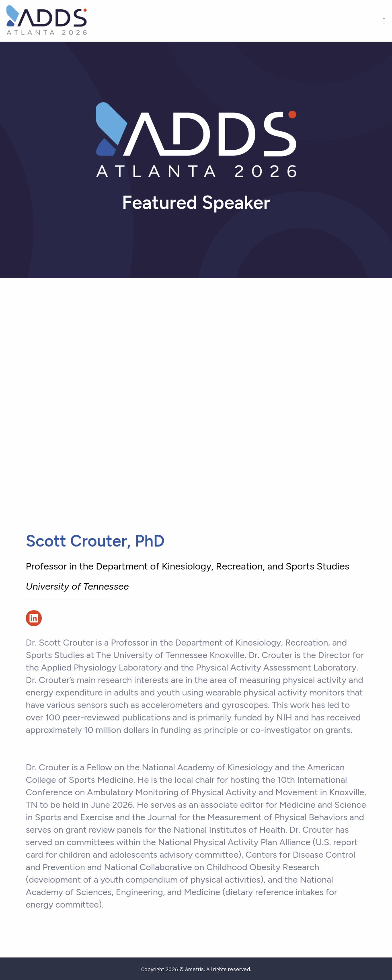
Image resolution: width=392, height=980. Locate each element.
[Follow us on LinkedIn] (34, 618)
